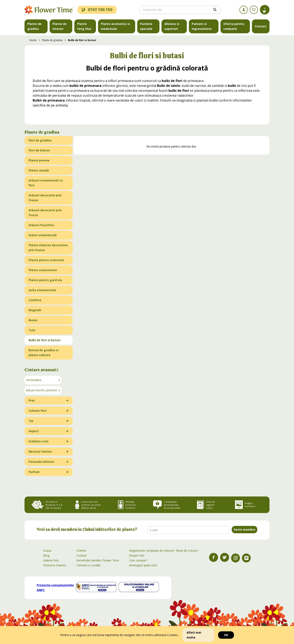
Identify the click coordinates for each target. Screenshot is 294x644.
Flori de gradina (40, 140)
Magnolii (35, 310)
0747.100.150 (97, 10)
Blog (46, 555)
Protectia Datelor (55, 565)
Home (33, 40)
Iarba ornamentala (42, 290)
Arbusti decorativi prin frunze (45, 198)
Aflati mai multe (194, 635)
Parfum (34, 472)
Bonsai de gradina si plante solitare (43, 353)
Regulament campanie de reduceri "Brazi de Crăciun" (164, 551)
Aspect (34, 431)
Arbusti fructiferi (41, 225)
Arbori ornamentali (43, 235)
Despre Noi (137, 555)
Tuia (32, 330)
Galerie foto (51, 560)
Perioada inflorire (41, 462)
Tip (31, 421)
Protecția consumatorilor (55, 588)
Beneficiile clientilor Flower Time (98, 560)
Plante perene (39, 160)
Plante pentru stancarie (46, 260)
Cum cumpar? (138, 560)
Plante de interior (60, 26)
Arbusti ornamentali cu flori (46, 183)
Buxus (33, 320)
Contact (261, 26)
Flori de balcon (39, 150)
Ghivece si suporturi (172, 26)
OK (226, 635)
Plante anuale (39, 170)
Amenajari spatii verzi (143, 565)
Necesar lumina (40, 451)
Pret (32, 400)
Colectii (81, 551)
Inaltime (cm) (38, 441)
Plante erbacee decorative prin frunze (48, 248)
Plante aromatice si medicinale (115, 26)
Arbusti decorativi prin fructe (45, 213)
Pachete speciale (146, 26)
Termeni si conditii (88, 565)
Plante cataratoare (43, 270)
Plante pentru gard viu (45, 280)
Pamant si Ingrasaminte (202, 26)
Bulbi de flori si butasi (82, 40)
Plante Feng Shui (84, 26)
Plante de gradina (34, 26)
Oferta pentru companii (234, 26)
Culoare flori (38, 411)
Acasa (47, 551)
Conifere (35, 300)
